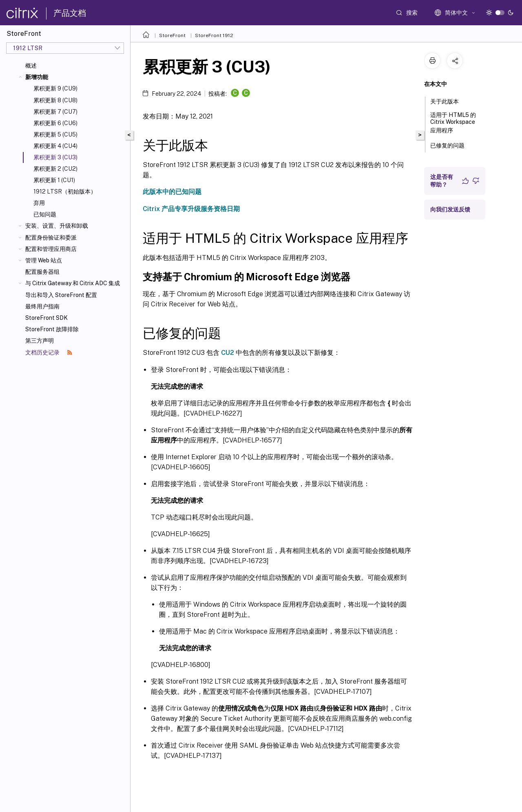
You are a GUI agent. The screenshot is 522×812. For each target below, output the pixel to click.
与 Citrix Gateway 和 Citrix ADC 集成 (73, 283)
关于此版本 (449, 101)
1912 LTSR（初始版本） (65, 191)
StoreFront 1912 (214, 35)
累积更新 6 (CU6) (55, 123)
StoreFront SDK (46, 318)
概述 (31, 66)
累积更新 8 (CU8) (55, 100)
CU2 (228, 353)
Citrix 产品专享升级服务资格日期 (191, 209)
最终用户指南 (42, 306)
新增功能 (37, 77)
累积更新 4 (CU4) (55, 146)
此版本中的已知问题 (172, 192)
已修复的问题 (452, 145)
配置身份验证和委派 (51, 238)
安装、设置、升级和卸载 (57, 226)
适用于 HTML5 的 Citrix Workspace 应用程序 (453, 123)
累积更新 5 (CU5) (55, 134)
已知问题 (45, 214)
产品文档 (70, 13)
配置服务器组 (42, 272)
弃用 (39, 203)
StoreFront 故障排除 (52, 329)
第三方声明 (40, 341)
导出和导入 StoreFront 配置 (61, 295)
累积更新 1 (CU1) (54, 180)
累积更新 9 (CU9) (55, 88)
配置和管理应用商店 (51, 249)
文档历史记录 (49, 352)
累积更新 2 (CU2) (55, 169)
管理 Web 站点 (44, 260)
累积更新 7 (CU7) (55, 112)
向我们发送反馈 (450, 209)
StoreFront (172, 35)
